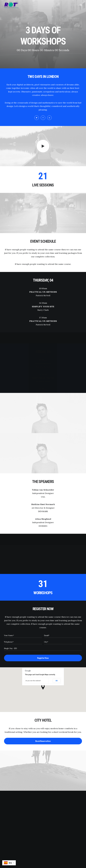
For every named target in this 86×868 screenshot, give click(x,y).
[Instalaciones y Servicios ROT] (11, 5)
